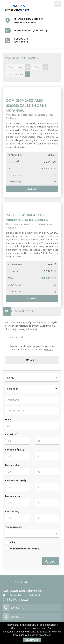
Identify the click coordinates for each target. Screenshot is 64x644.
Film (13, 542)
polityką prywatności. (41, 635)
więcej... (49, 350)
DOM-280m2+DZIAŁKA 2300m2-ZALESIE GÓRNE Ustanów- (26, 105)
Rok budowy (12, 511)
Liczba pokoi (12, 465)
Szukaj (51, 562)
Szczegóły (32, 189)
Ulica (8, 419)
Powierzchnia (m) (15, 480)
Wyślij (32, 360)
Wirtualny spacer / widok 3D (26, 549)
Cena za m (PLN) (15, 450)
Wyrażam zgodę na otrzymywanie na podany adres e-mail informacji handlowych (32, 348)
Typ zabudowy (13, 527)
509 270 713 (21, 39)
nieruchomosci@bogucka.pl (31, 30)
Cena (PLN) (11, 434)
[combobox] (32, 400)
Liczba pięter (13, 496)
